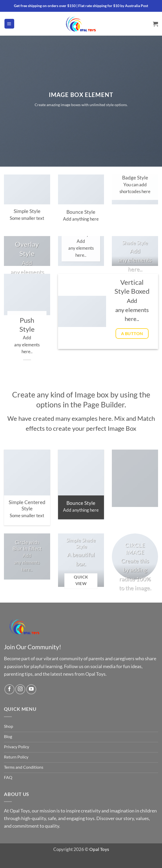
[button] (9, 24)
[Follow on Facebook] (9, 689)
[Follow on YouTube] (31, 689)
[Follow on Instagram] (20, 689)
